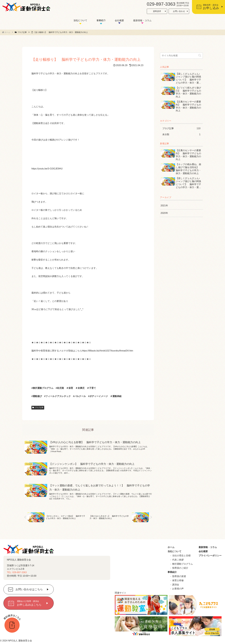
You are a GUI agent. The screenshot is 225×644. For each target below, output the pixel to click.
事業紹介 (101, 20)
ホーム (171, 547)
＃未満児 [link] (80, 388)
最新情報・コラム (142, 20)
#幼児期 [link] (60, 388)
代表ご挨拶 (178, 560)
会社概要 (119, 20)
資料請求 (157, 11)
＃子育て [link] (91, 388)
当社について (80, 20)
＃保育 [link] (70, 388)
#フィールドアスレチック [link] (57, 396)
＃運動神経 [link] (116, 396)
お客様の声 (178, 589)
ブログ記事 (38, 407)
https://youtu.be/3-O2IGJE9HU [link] (47, 169)
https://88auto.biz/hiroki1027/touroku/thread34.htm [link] (108, 351)
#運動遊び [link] (37, 396)
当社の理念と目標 (181, 556)
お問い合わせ (179, 11)
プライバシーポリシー (210, 556)
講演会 (176, 585)
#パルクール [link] (79, 396)
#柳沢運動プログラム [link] (42, 388)
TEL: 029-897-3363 (17, 572)
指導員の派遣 (179, 576)
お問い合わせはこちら (29, 589)
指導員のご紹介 (180, 568)
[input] (181, 56)
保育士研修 (178, 580)
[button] (200, 56)
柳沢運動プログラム (183, 564)
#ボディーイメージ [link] (98, 396)
